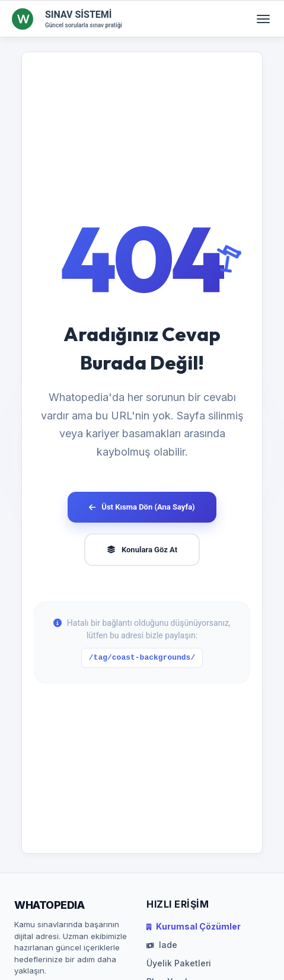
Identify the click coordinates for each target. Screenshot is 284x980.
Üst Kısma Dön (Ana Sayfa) (142, 507)
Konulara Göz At (142, 550)
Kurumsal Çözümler (194, 926)
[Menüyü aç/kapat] (263, 19)
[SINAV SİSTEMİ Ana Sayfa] (67, 19)
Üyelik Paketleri (179, 963)
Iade (162, 945)
